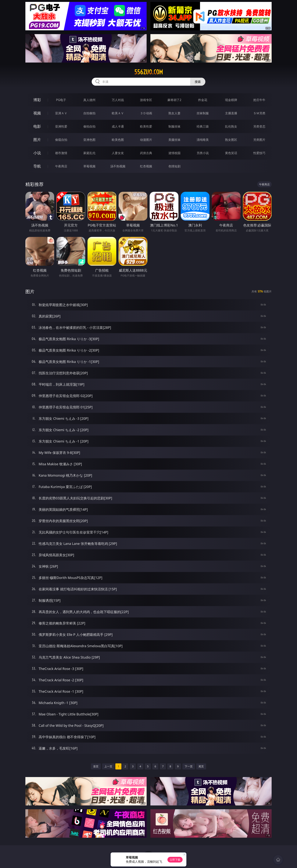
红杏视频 (146, 166)
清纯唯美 (203, 140)
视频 (37, 113)
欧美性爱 (146, 126)
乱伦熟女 (231, 126)
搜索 (198, 82)
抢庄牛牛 (259, 100)
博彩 (37, 100)
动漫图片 (146, 140)
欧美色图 (118, 140)
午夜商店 (61, 166)
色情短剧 (174, 166)
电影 (37, 126)
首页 (96, 766)
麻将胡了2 (174, 100)
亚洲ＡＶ (61, 113)
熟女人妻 (174, 113)
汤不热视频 (118, 166)
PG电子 (61, 100)
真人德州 (89, 100)
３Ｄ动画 (146, 113)
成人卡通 (118, 126)
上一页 (108, 766)
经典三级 (203, 126)
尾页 (201, 766)
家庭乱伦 (89, 153)
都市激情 (61, 153)
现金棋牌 (231, 100)
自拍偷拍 (89, 113)
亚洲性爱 (61, 126)
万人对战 (118, 100)
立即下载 (175, 860)
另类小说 (203, 153)
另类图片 (259, 140)
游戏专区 (146, 100)
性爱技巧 (259, 153)
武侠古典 (146, 153)
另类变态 (259, 126)
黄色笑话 (231, 153)
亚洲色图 (89, 140)
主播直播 (231, 113)
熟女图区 (231, 140)
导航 (37, 166)
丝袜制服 (203, 113)
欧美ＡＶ (118, 113)
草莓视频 (89, 166)
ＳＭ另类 (259, 113)
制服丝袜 (174, 126)
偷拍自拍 (89, 126)
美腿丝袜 (174, 140)
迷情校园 (174, 153)
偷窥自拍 (61, 140)
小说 (37, 153)
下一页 (189, 766)
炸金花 (203, 100)
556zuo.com (149, 72)
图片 (37, 140)
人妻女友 (118, 153)
